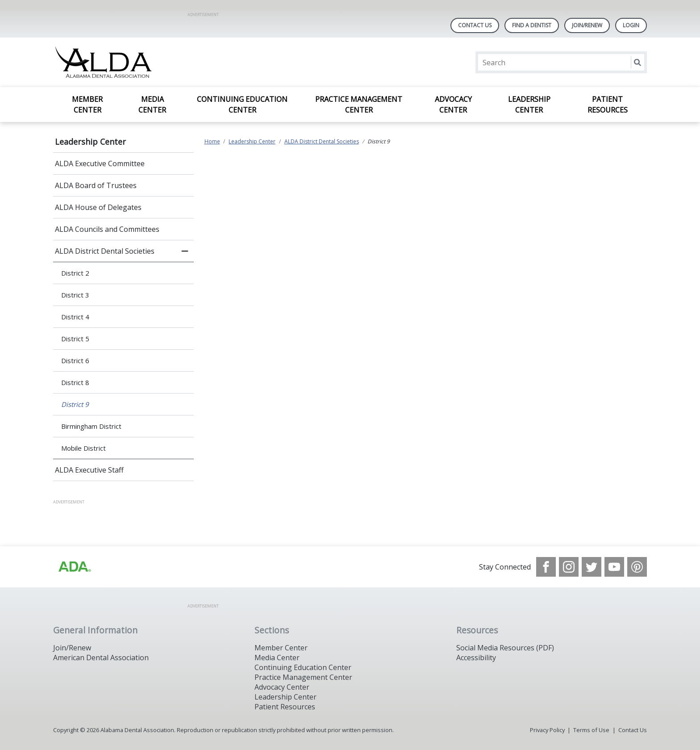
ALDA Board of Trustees (96, 185)
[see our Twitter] (592, 567)
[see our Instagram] (569, 567)
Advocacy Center (453, 105)
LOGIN (631, 25)
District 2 (75, 273)
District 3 (75, 295)
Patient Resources (608, 105)
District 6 (75, 360)
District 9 (75, 404)
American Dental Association (101, 658)
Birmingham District (91, 426)
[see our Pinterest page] (637, 567)
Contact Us (475, 25)
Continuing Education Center (242, 105)
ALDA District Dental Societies (105, 251)
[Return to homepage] (169, 62)
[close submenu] (185, 251)
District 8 (75, 382)
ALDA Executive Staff (89, 470)
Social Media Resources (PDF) (505, 648)
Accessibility (476, 658)
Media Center (152, 105)
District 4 (75, 317)
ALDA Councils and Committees (107, 229)
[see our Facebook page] (546, 567)
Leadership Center (529, 105)
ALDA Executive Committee (100, 163)
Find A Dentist (532, 25)
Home (212, 141)
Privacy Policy (547, 730)
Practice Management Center (359, 105)
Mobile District (83, 448)
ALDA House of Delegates (98, 207)
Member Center (87, 105)
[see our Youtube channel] (614, 567)
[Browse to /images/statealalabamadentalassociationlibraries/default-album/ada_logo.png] (74, 567)
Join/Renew (587, 25)
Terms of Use (591, 730)
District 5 (75, 339)
